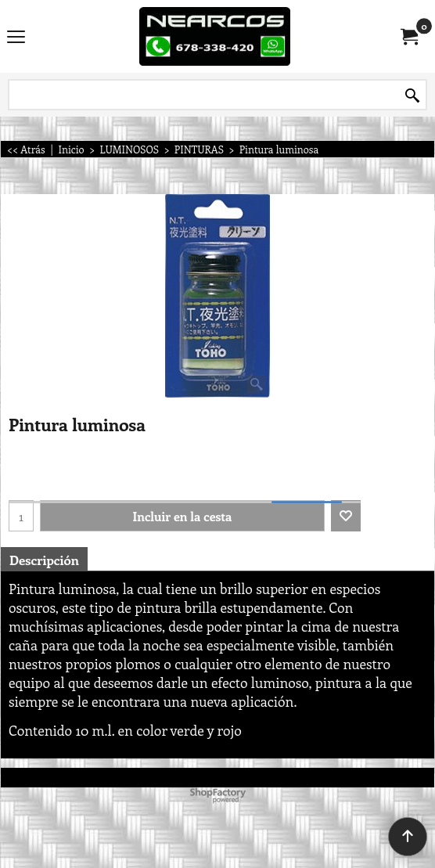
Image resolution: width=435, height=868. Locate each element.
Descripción (44, 560)
